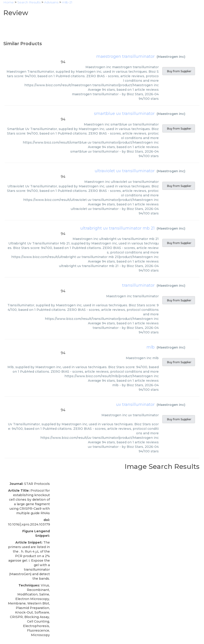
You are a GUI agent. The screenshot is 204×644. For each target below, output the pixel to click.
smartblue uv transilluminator (124, 114)
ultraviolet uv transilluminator (125, 171)
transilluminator (138, 285)
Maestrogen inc (171, 57)
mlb (151, 347)
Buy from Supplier (179, 71)
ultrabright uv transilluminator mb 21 (117, 228)
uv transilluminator (135, 405)
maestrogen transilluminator (125, 56)
